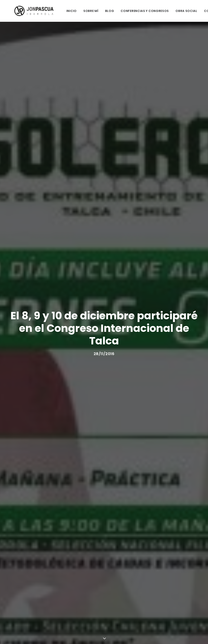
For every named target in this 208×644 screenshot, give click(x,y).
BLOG (98, 11)
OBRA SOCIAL (175, 11)
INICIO (60, 11)
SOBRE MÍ (79, 11)
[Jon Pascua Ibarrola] (27, 11)
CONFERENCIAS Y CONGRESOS (133, 11)
